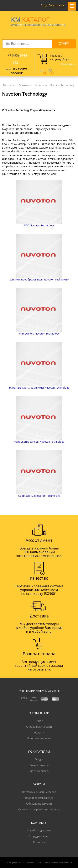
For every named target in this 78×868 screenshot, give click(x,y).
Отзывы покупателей (39, 727)
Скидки (39, 759)
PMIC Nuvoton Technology (39, 225)
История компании (39, 738)
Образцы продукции (39, 804)
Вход (44, 5)
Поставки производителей (39, 798)
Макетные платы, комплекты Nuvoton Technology (39, 388)
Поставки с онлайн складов (39, 792)
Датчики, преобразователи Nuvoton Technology (39, 280)
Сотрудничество (39, 836)
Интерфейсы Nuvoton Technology (39, 334)
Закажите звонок (19, 71)
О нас (39, 721)
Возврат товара (39, 765)
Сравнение (42, 74)
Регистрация (57, 5)
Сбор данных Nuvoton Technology (39, 496)
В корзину (68, 64)
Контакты (39, 842)
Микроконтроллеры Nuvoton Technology (39, 442)
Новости (39, 733)
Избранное (50, 74)
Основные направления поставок (39, 809)
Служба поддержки (39, 830)
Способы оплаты (39, 771)
